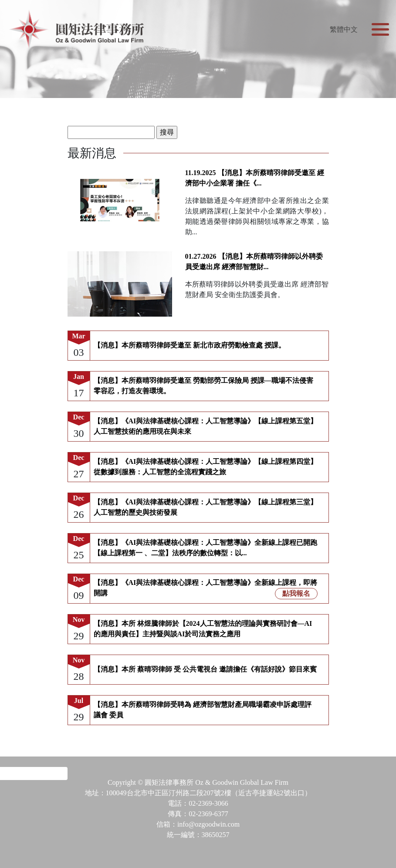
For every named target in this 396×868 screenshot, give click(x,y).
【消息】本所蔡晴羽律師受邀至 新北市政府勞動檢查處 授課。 (190, 345)
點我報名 (296, 593)
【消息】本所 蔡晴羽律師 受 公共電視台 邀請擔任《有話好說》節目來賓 (205, 669)
